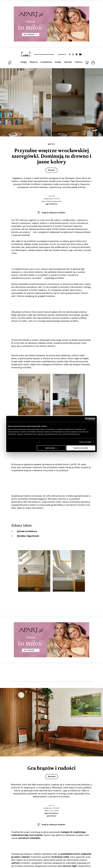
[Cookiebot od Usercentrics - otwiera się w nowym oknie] (86, 419)
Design (24, 62)
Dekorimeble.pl (51, 816)
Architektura (46, 62)
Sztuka (58, 62)
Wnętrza (34, 62)
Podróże (79, 62)
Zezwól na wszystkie (81, 448)
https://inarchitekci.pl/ (52, 813)
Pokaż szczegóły (85, 442)
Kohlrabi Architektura (27, 531)
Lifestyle (68, 62)
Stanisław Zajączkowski (28, 536)
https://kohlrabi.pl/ (51, 204)
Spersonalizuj (51, 448)
